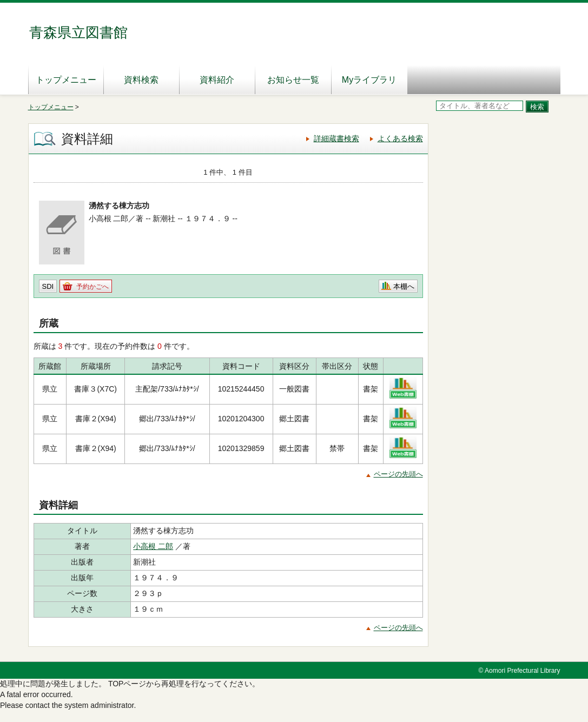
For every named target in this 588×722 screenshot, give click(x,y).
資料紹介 (217, 80)
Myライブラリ (369, 80)
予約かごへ (93, 287)
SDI (48, 286)
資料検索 (141, 80)
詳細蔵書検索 (336, 138)
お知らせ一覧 (293, 80)
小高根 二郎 (153, 546)
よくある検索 (400, 138)
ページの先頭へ (398, 474)
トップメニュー (66, 80)
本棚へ (404, 286)
